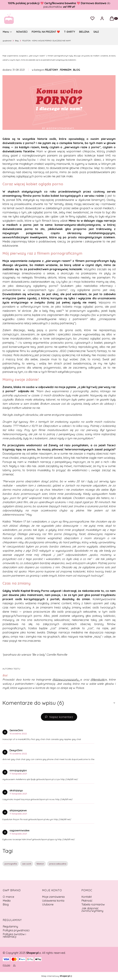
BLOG (77, 70)
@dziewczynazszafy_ (66, 680)
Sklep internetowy (56, 976)
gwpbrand (7, 41)
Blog (17, 41)
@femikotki (98, 680)
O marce (8, 897)
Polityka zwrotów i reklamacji (14, 935)
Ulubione (48, 904)
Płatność (87, 901)
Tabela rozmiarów (93, 904)
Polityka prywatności (16, 930)
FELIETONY (52, 70)
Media (7, 901)
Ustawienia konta (53, 901)
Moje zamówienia (53, 897)
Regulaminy (10, 926)
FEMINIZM (66, 70)
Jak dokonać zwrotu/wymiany (92, 910)
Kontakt (87, 897)
